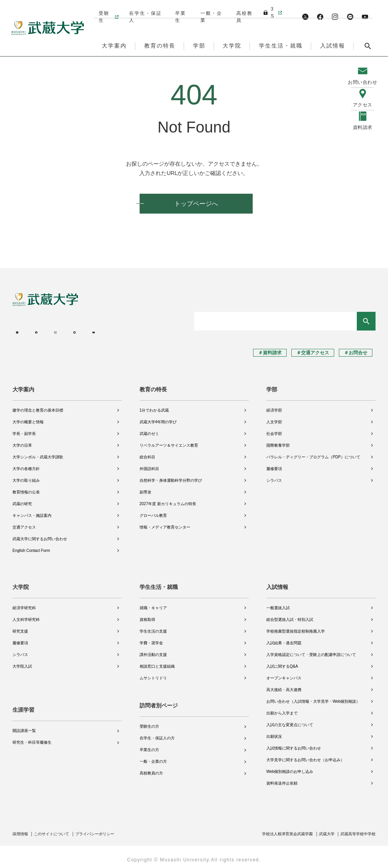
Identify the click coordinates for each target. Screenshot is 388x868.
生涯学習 (23, 702)
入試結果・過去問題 (284, 639)
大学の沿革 (22, 441)
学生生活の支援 (153, 627)
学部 (272, 385)
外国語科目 (149, 464)
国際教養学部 (278, 441)
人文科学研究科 (26, 615)
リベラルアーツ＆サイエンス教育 (169, 441)
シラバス (274, 476)
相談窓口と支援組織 (157, 662)
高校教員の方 (151, 769)
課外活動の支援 (153, 650)
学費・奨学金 (151, 639)
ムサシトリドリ (153, 674)
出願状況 (274, 732)
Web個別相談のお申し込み (290, 767)
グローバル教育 (153, 511)
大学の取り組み (26, 476)
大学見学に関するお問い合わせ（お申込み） (305, 756)
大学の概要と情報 (28, 418)
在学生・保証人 (145, 9)
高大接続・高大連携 (284, 685)
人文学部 (274, 418)
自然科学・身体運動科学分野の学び (171, 476)
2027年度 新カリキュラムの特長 (168, 499)
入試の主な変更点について (290, 720)
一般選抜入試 (278, 604)
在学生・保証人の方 (157, 734)
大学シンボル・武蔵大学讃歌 (38, 453)
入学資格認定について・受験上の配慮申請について (311, 650)
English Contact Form (31, 546)
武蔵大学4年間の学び (158, 418)
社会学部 (274, 429)
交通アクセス (24, 523)
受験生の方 (149, 722)
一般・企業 (210, 9)
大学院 (21, 583)
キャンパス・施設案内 (32, 511)
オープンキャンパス (284, 674)
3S (269, 9)
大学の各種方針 (26, 464)
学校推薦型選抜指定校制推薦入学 (296, 627)
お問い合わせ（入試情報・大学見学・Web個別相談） (313, 697)
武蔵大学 (318, 829)
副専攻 (145, 488)
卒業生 (180, 9)
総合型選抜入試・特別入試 (290, 615)
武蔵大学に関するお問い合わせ (40, 535)
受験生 (104, 9)
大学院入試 (22, 662)
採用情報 (22, 829)
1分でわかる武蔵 (154, 406)
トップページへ (196, 204)
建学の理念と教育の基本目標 (38, 406)
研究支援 (20, 627)
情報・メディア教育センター (165, 523)
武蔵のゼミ (149, 429)
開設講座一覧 (24, 722)
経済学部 (274, 406)
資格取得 (147, 615)
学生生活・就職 (159, 583)
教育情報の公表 (26, 488)
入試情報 (277, 583)
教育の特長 (153, 385)
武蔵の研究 (22, 499)
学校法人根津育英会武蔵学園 (272, 829)
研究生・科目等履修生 (32, 734)
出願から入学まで (282, 709)
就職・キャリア (153, 604)
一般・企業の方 (153, 758)
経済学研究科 (24, 604)
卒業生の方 (149, 746)
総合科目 (147, 453)
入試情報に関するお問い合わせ (294, 744)
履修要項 (274, 464)
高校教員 (243, 9)
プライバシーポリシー (109, 829)
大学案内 (23, 385)
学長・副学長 (24, 429)
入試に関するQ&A (282, 662)
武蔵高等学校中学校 (354, 829)
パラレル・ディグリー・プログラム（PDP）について (313, 453)
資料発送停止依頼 (282, 779)
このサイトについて (58, 829)
